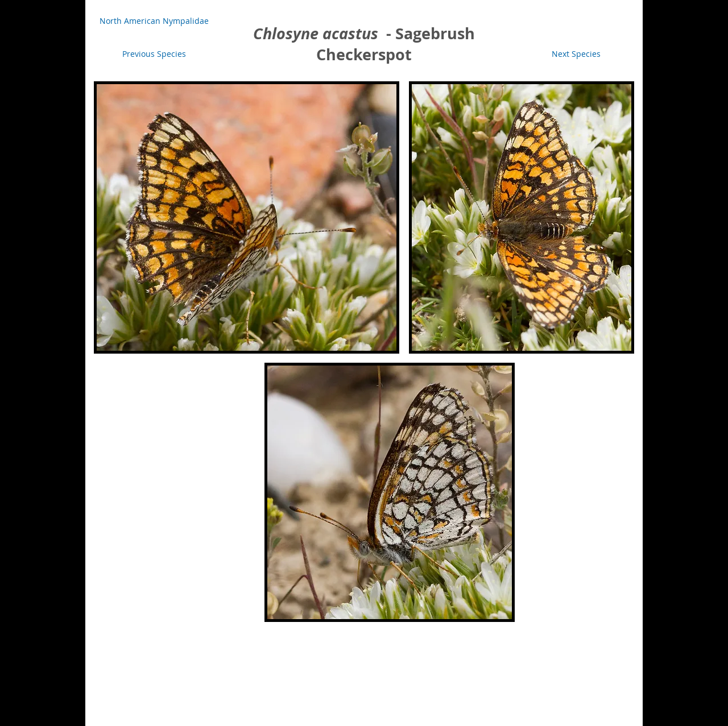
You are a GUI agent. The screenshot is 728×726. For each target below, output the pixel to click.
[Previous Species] (154, 54)
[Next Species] (576, 54)
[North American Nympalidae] (154, 21)
